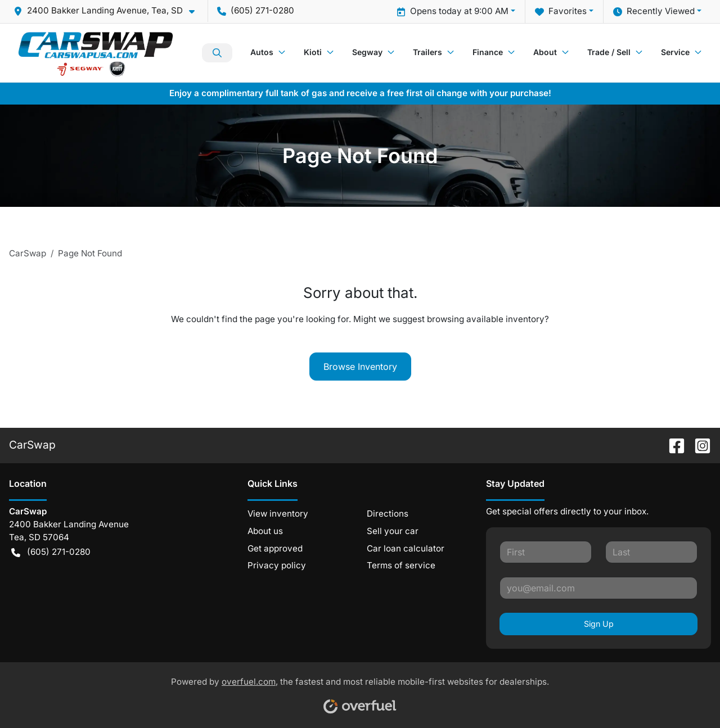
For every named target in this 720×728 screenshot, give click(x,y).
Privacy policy (277, 565)
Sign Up (599, 624)
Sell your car (393, 531)
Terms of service (401, 565)
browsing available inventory (486, 319)
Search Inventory (217, 53)
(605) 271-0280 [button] (256, 10)
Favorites (561, 12)
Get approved (275, 548)
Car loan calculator (406, 548)
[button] (109, 11)
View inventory (278, 514)
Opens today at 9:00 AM (453, 12)
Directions (388, 514)
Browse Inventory (360, 367)
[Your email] (598, 588)
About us (265, 531)
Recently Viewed (654, 12)
